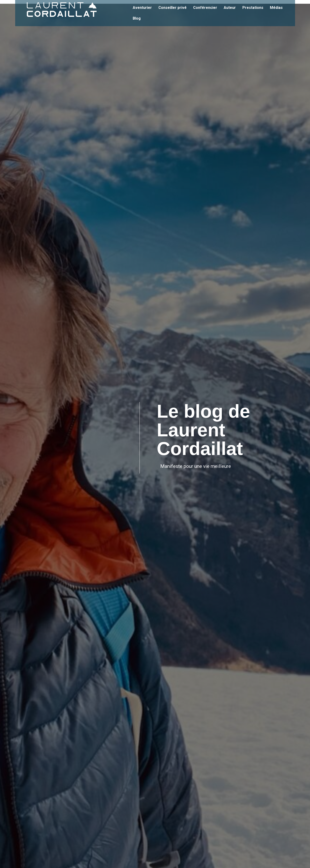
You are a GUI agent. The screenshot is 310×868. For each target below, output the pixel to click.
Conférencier (205, 8)
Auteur (230, 8)
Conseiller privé (172, 8)
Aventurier (142, 8)
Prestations (253, 8)
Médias (276, 8)
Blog (137, 18)
